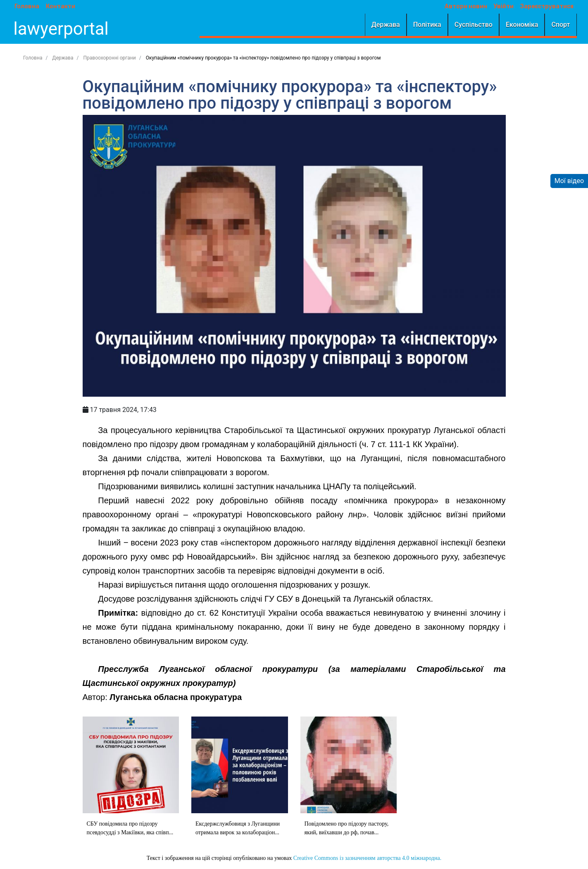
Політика (430, 25)
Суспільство (476, 25)
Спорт (563, 25)
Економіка (524, 25)
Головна (25, 7)
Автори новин (468, 7)
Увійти (506, 7)
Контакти (58, 7)
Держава (388, 25)
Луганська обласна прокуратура (176, 697)
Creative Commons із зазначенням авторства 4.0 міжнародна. (367, 858)
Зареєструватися (549, 7)
